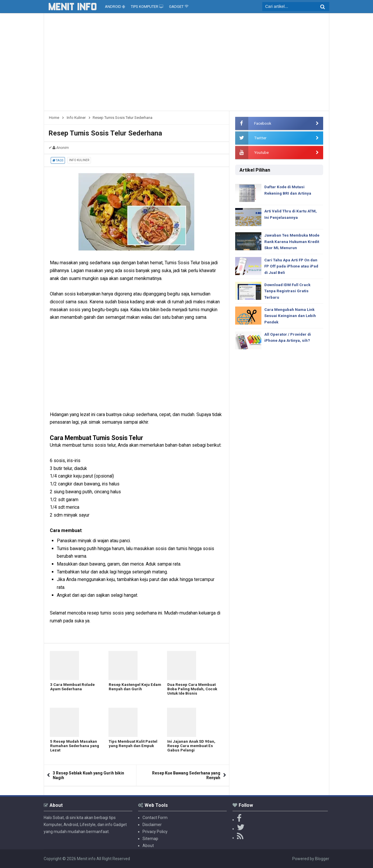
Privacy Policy (155, 832)
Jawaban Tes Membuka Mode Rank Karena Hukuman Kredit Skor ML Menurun (293, 242)
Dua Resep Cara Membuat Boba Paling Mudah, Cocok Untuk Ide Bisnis (193, 690)
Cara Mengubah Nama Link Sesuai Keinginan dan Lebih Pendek (291, 319)
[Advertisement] (186, 64)
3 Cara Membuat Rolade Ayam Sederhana (73, 688)
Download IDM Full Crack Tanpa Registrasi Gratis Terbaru (289, 294)
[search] (296, 7)
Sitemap (150, 839)
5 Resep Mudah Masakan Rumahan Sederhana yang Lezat (75, 747)
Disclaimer (152, 825)
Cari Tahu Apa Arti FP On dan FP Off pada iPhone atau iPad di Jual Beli (292, 268)
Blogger (322, 859)
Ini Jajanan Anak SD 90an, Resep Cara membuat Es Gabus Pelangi (191, 747)
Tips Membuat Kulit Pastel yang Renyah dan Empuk (134, 744)
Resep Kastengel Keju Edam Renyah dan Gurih (131, 688)
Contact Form (155, 818)
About (148, 846)
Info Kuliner (79, 160)
